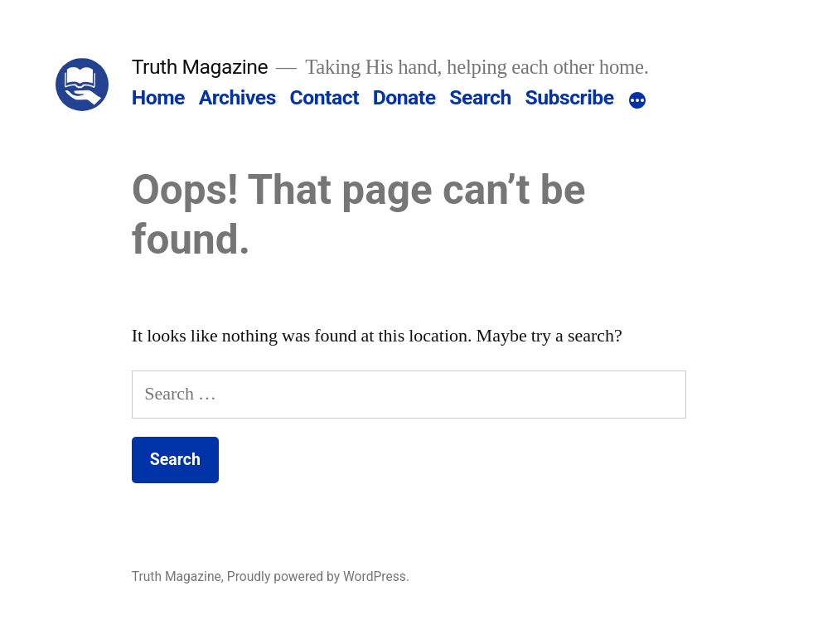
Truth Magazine (200, 67)
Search (480, 97)
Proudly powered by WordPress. (318, 576)
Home (158, 97)
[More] (637, 101)
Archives (237, 97)
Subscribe (569, 97)
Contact (324, 97)
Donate (404, 97)
